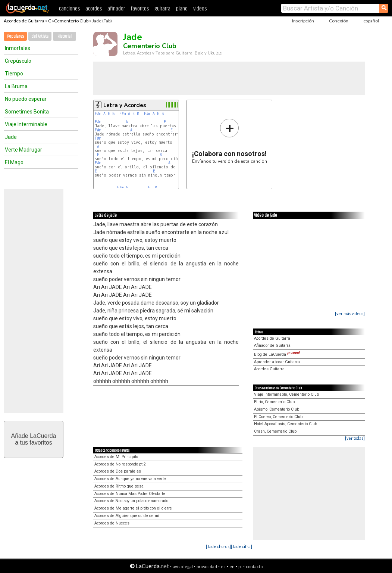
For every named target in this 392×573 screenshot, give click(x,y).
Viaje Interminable (26, 124)
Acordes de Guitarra (24, 21)
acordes (94, 9)
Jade (11, 137)
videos (200, 9)
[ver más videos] (350, 313)
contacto (254, 566)
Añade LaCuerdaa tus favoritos (34, 439)
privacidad (207, 566)
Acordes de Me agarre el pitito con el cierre (133, 508)
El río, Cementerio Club (274, 402)
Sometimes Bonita (27, 112)
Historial (65, 36)
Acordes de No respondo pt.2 (120, 464)
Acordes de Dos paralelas (118, 471)
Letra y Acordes (125, 105)
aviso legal (183, 566)
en (232, 566)
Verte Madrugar (23, 150)
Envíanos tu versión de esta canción (230, 141)
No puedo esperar (26, 99)
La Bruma (16, 86)
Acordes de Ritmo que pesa (119, 486)
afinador (116, 9)
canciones (69, 9)
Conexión (339, 21)
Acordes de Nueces (112, 523)
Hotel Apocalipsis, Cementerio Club (286, 424)
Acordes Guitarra (269, 369)
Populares (15, 36)
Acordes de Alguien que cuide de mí (127, 516)
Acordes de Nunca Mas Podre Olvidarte (130, 494)
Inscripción (303, 21)
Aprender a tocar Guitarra (277, 362)
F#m (98, 114)
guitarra (162, 9)
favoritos (140, 9)
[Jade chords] (218, 546)
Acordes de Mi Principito (116, 457)
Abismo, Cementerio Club (277, 409)
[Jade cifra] (242, 546)
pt (240, 566)
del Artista (40, 36)
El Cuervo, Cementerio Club (278, 417)
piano (182, 9)
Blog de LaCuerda (277, 354)
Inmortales (18, 48)
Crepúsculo (18, 61)
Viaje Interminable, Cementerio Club (286, 394)
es (223, 566)
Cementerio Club (71, 21)
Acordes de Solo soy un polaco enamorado (131, 501)
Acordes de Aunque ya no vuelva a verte (130, 479)
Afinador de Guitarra (272, 345)
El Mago (14, 162)
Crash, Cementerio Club (275, 431)
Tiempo (14, 74)
